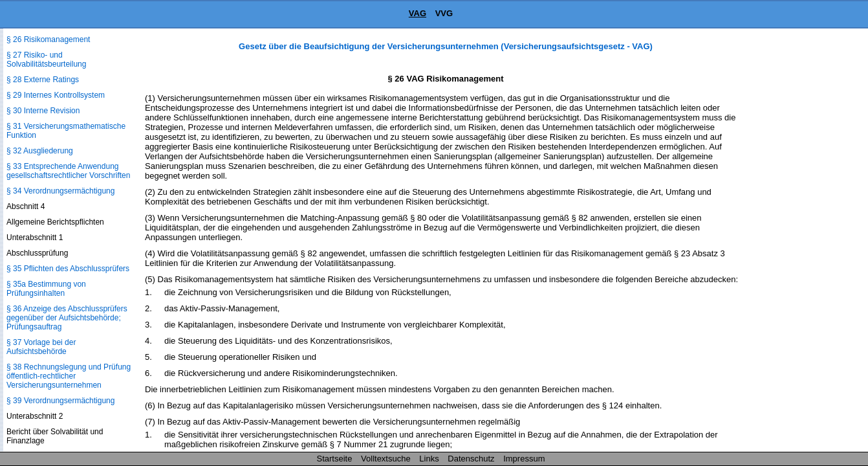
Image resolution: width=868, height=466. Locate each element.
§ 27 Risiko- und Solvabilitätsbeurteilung (46, 60)
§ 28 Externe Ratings (43, 80)
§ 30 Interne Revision (43, 111)
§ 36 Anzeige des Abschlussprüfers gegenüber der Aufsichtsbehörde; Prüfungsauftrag (67, 318)
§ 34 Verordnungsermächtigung (60, 191)
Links (429, 459)
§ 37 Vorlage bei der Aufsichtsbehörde (41, 347)
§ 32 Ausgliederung (40, 151)
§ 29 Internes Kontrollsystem (56, 95)
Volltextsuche (386, 459)
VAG (418, 13)
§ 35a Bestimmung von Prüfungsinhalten (46, 289)
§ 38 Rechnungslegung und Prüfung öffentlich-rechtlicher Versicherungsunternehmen (69, 376)
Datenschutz (471, 459)
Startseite (335, 459)
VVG (444, 13)
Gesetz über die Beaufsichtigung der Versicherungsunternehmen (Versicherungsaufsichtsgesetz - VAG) (446, 46)
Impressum (524, 459)
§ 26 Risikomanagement (48, 39)
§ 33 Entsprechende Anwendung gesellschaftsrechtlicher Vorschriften (68, 171)
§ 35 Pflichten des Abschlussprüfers (68, 269)
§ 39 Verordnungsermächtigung (60, 401)
